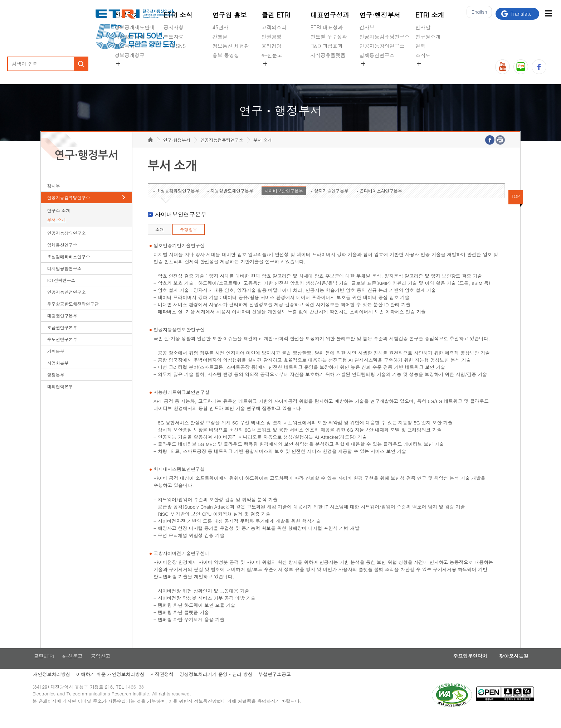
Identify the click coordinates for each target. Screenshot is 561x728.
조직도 (423, 55)
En (477, 14)
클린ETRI (51, 668)
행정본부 (56, 386)
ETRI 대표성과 (327, 27)
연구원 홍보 (230, 15)
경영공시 (125, 72)
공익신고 (272, 72)
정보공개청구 (130, 55)
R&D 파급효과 (327, 46)
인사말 (423, 27)
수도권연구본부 (62, 350)
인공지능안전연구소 (67, 303)
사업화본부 (58, 374)
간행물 (220, 37)
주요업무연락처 (450, 668)
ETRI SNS (175, 46)
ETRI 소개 (430, 15)
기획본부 (56, 362)
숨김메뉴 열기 (118, 64)
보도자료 (174, 37)
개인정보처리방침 (59, 686)
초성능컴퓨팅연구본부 (178, 202)
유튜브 (503, 67)
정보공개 (127, 15)
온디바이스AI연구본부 (381, 202)
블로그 (521, 67)
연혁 (420, 46)
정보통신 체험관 (231, 46)
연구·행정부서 (380, 15)
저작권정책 (172, 686)
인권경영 (272, 37)
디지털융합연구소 (64, 279)
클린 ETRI (276, 15)
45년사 (220, 27)
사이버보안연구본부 (284, 202)
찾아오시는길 (498, 668)
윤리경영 (272, 46)
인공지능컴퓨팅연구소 (385, 37)
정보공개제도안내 (135, 27)
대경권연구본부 (62, 327)
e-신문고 (272, 55)
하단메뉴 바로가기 (0, 0)
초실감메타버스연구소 (385, 72)
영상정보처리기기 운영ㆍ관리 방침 (228, 686)
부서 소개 (57, 231)
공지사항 (174, 27)
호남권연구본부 (62, 338)
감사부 (367, 27)
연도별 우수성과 (329, 37)
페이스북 (539, 67)
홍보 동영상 (226, 55)
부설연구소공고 (287, 686)
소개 (160, 240)
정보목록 (125, 46)
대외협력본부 (60, 397)
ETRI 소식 (178, 15)
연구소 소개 (59, 221)
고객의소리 (274, 27)
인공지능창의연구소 (382, 46)
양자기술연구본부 (331, 202)
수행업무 (189, 240)
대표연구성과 (330, 15)
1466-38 (146, 700)
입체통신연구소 (377, 55)
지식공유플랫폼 (328, 55)
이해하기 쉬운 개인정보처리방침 (119, 686)
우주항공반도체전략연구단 (73, 315)
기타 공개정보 (431, 72)
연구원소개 (428, 37)
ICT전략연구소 (61, 291)
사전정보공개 (130, 37)
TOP (516, 207)
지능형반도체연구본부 (232, 202)
